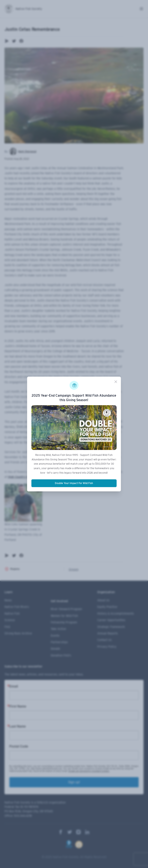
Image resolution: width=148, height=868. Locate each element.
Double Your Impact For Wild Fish (74, 483)
